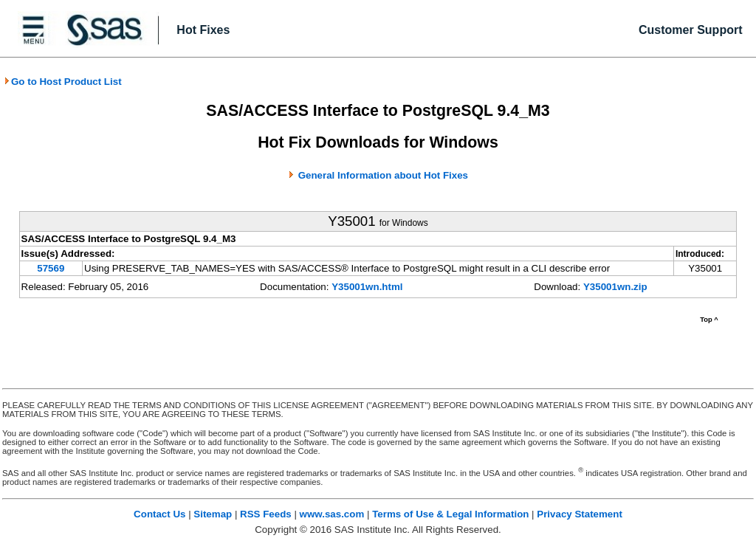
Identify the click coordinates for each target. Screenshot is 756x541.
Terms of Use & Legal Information (450, 514)
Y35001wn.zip (615, 287)
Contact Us (159, 514)
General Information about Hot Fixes (383, 175)
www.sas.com (332, 514)
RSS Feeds (266, 514)
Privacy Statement (580, 514)
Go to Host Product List (63, 82)
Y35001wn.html (367, 287)
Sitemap (213, 514)
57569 (51, 268)
